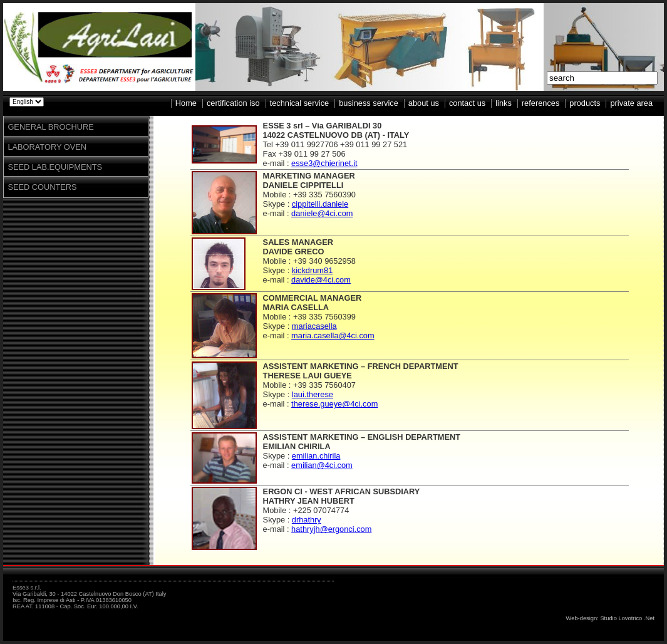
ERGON (278, 491)
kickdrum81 (312, 270)
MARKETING (287, 176)
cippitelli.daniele (320, 204)
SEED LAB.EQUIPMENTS (55, 167)
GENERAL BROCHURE (50, 127)
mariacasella (314, 326)
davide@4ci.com (321, 280)
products (585, 103)
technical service (300, 103)
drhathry (307, 520)
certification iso (233, 103)
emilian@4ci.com (322, 465)
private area (631, 103)
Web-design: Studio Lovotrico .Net (610, 618)
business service (369, 103)
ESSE (274, 126)
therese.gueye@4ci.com (334, 404)
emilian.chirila (316, 456)
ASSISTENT (286, 366)
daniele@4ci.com (322, 213)
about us (424, 103)
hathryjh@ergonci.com (331, 529)
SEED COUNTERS (42, 187)
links (504, 103)
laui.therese (313, 394)
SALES (277, 242)
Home (186, 103)
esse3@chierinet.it (324, 163)
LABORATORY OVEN (47, 147)
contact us (467, 103)
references (540, 103)
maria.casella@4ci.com (333, 335)
